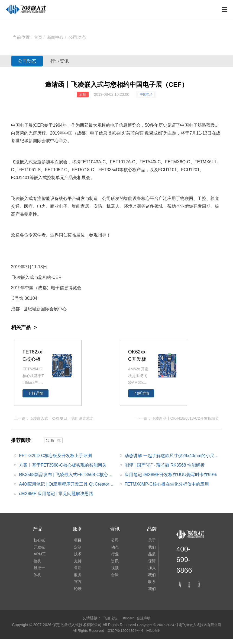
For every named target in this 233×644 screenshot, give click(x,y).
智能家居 (80, 206)
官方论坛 (77, 590)
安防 (98, 206)
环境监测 (132, 206)
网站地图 (158, 636)
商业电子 (59, 206)
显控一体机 (38, 575)
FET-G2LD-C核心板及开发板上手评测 (55, 455)
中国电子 (146, 94)
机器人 (113, 206)
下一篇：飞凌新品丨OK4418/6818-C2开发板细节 (178, 418)
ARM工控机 (39, 559)
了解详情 (35, 393)
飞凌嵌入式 (22, 162)
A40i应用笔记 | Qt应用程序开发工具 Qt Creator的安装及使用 (66, 485)
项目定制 (77, 544)
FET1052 (54, 170)
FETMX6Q (175, 162)
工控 (202, 198)
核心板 (130, 170)
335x (111, 170)
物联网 (187, 198)
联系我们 (151, 590)
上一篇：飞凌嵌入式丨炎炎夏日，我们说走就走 (54, 418)
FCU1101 (167, 170)
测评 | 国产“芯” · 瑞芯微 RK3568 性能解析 (165, 465)
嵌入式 (40, 178)
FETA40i (148, 162)
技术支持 (77, 559)
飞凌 (15, 198)
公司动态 (79, 37)
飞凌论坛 (109, 623)
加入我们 (151, 575)
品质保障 (151, 559)
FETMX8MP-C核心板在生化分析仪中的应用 (167, 484)
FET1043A (91, 162)
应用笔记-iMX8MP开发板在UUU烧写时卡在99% (171, 474)
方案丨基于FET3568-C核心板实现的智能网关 (63, 465)
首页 (38, 37)
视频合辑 (114, 575)
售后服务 (77, 575)
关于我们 (151, 544)
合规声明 (145, 623)
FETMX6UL (206, 162)
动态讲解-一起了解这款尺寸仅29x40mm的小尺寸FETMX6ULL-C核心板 (173, 456)
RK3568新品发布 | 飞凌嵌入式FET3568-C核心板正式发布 (66, 476)
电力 (41, 206)
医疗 (28, 206)
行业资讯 (68, 61)
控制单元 (56, 178)
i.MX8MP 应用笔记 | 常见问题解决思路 (56, 493)
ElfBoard (128, 623)
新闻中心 (56, 37)
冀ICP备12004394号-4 (128, 636)
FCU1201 (190, 170)
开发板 (38, 548)
